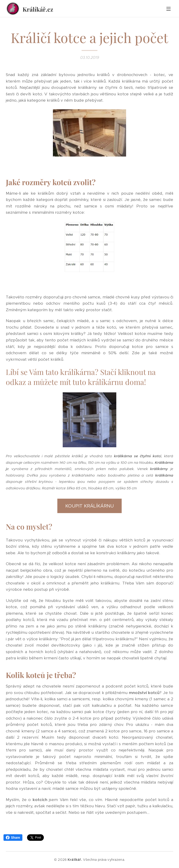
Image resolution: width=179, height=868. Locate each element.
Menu (169, 9)
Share (13, 838)
